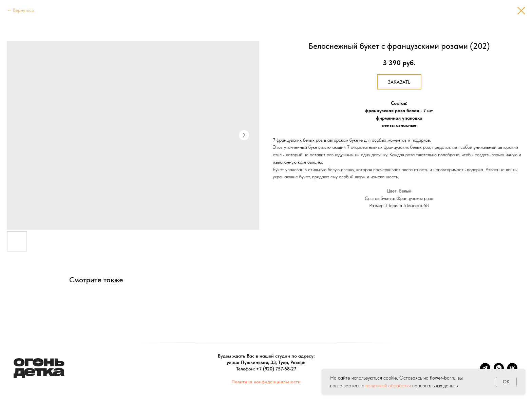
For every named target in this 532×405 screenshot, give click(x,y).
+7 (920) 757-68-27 (276, 369)
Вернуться (23, 10)
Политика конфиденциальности (266, 382)
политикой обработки (388, 386)
